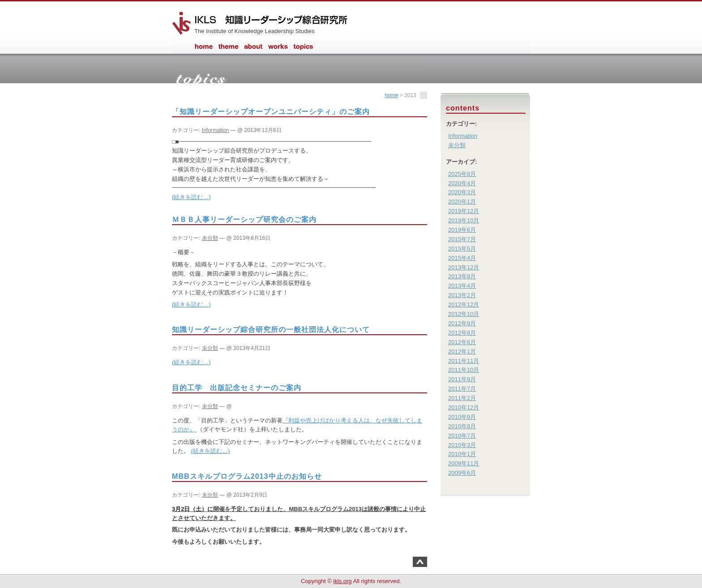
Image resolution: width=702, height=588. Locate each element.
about (253, 50)
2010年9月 (462, 417)
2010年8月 (462, 426)
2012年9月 (462, 323)
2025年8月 (462, 174)
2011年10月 (464, 370)
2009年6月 (462, 473)
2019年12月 (464, 211)
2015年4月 (462, 258)
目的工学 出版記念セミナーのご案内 (237, 388)
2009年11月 (464, 463)
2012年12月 (464, 305)
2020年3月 (462, 192)
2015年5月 (462, 249)
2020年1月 (462, 202)
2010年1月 (462, 454)
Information (215, 130)
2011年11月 (464, 361)
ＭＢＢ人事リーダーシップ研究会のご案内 (244, 219)
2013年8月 (462, 276)
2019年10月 (464, 220)
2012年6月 (462, 342)
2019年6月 (462, 230)
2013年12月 (464, 267)
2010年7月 (462, 436)
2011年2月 (462, 398)
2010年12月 (464, 407)
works (278, 50)
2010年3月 (462, 445)
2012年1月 (462, 352)
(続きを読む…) (191, 197)
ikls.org (342, 581)
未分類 (210, 238)
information (304, 50)
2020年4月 (462, 183)
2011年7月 (462, 389)
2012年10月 (464, 314)
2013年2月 (462, 295)
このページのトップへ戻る (420, 562)
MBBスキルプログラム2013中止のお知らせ (247, 476)
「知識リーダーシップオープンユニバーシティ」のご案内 (271, 111)
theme (229, 50)
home (203, 50)
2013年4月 (462, 286)
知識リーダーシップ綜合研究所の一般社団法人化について (271, 329)
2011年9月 (462, 379)
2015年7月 (462, 239)
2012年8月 (462, 333)
